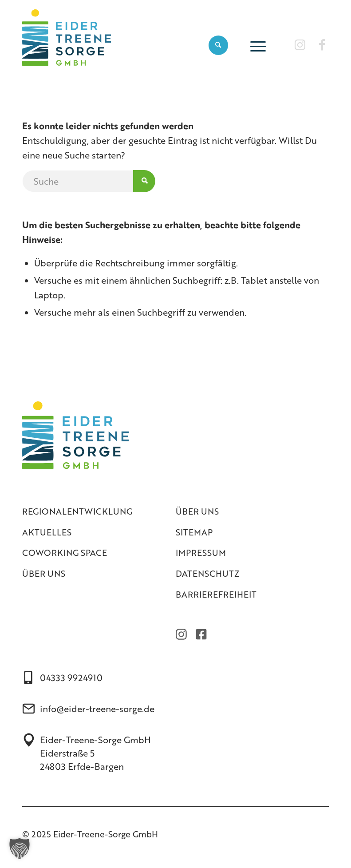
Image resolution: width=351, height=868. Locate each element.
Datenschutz (208, 573)
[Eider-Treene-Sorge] (67, 45)
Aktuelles (47, 532)
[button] (20, 848)
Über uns (44, 573)
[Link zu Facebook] (322, 44)
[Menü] (256, 45)
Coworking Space (65, 553)
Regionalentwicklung (77, 511)
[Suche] (218, 45)
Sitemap (194, 532)
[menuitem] (218, 45)
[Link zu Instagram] (300, 44)
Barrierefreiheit (216, 594)
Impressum (201, 553)
